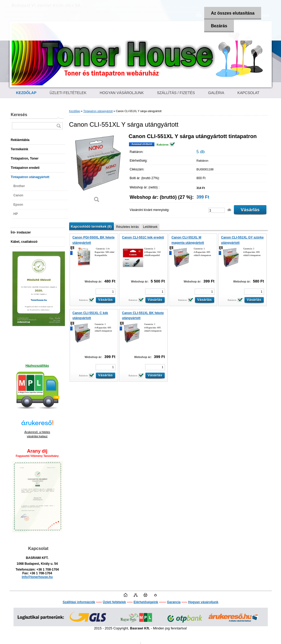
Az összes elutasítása (233, 13)
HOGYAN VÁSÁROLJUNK (122, 93)
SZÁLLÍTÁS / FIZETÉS (176, 93)
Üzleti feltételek (114, 602)
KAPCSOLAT (249, 93)
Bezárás (219, 26)
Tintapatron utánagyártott (98, 111)
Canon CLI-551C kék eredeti (143, 237)
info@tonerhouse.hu (37, 577)
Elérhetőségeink (146, 602)
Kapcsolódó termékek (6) (91, 226)
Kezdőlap (75, 111)
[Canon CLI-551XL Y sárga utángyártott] (97, 170)
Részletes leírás (128, 227)
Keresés (19, 115)
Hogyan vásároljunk (203, 602)
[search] (59, 126)
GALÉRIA (216, 93)
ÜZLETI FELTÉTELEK (68, 93)
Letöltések (150, 227)
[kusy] (217, 210)
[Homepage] (26, 93)
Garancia (174, 602)
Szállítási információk (79, 602)
